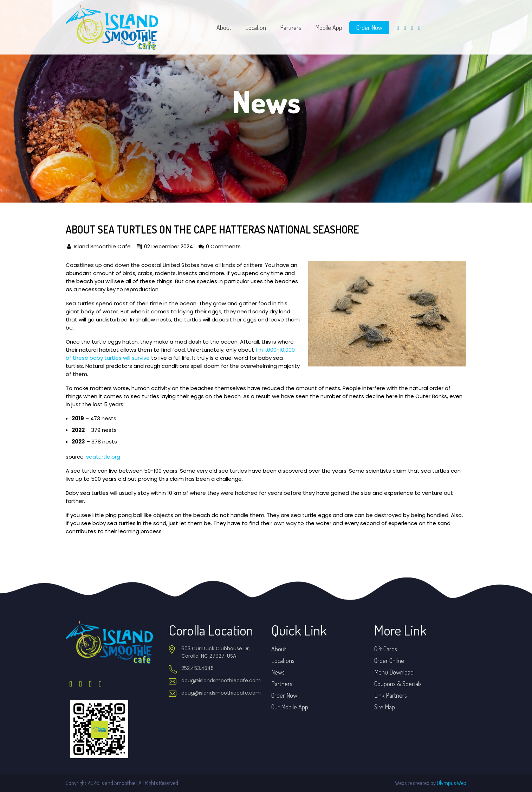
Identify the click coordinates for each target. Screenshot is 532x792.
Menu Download (394, 672)
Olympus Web (452, 783)
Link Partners (391, 695)
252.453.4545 (197, 668)
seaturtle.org (103, 457)
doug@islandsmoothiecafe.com (221, 681)
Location (256, 27)
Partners (291, 27)
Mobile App (329, 27)
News (278, 672)
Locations (283, 660)
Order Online (389, 660)
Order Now (369, 27)
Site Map (385, 707)
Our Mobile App (290, 707)
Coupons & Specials (398, 684)
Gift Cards (386, 649)
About (224, 27)
